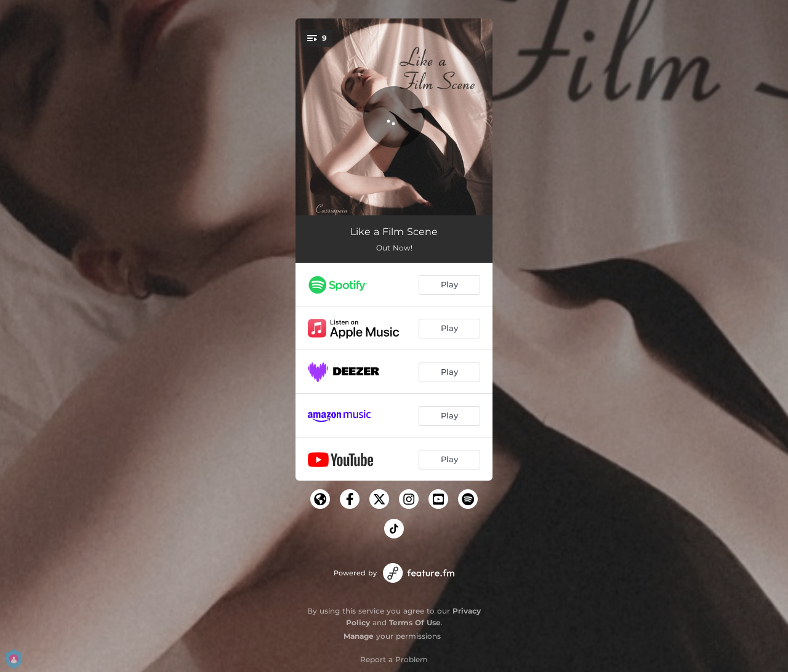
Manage (359, 636)
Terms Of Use (415, 622)
